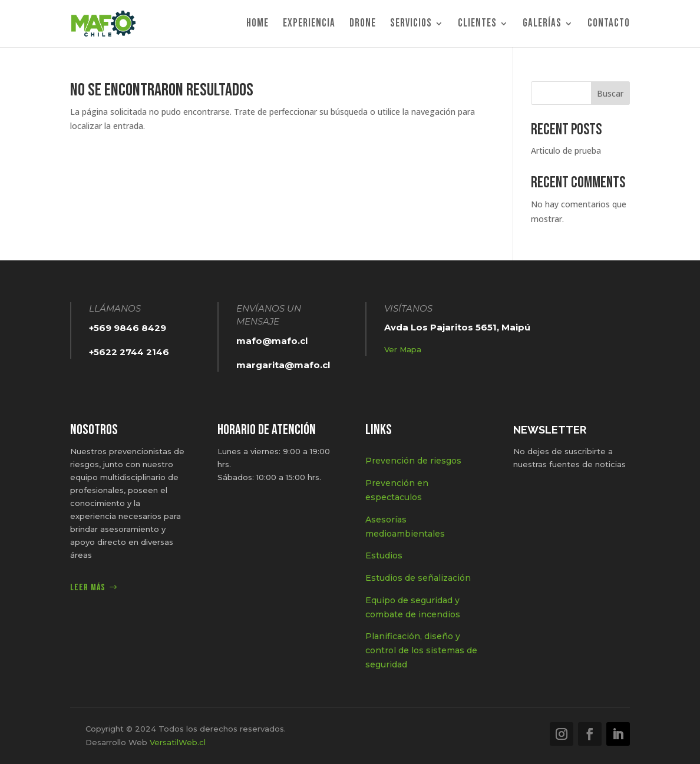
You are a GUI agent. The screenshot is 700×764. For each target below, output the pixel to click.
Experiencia (309, 25)
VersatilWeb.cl (178, 742)
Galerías (542, 25)
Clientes (477, 25)
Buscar (610, 93)
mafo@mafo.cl (272, 341)
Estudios (384, 555)
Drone (363, 25)
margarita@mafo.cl (283, 365)
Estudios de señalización (418, 578)
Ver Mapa (403, 349)
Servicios (411, 25)
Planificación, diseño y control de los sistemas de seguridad (421, 650)
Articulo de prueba (566, 151)
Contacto (609, 25)
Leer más (88, 588)
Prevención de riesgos (413, 461)
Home (257, 25)
